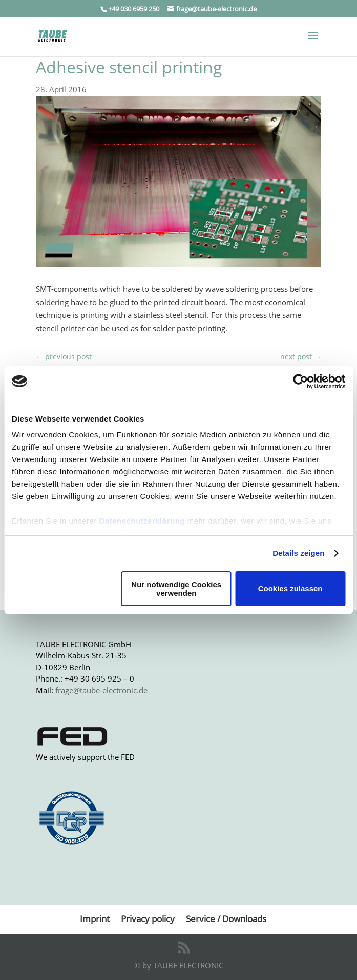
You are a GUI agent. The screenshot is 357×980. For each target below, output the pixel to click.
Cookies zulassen (290, 588)
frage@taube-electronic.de (101, 690)
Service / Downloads (226, 919)
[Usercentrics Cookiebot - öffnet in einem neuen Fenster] (300, 382)
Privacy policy (148, 919)
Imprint (95, 919)
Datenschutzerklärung (142, 521)
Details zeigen (298, 553)
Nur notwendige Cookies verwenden (176, 589)
